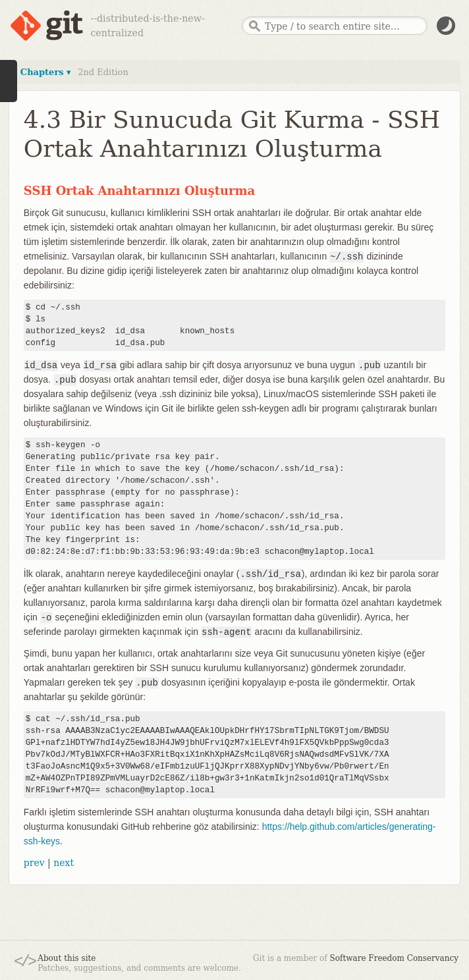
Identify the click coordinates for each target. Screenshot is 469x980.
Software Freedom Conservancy (394, 958)
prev (34, 863)
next (64, 863)
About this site (67, 958)
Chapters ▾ (46, 72)
